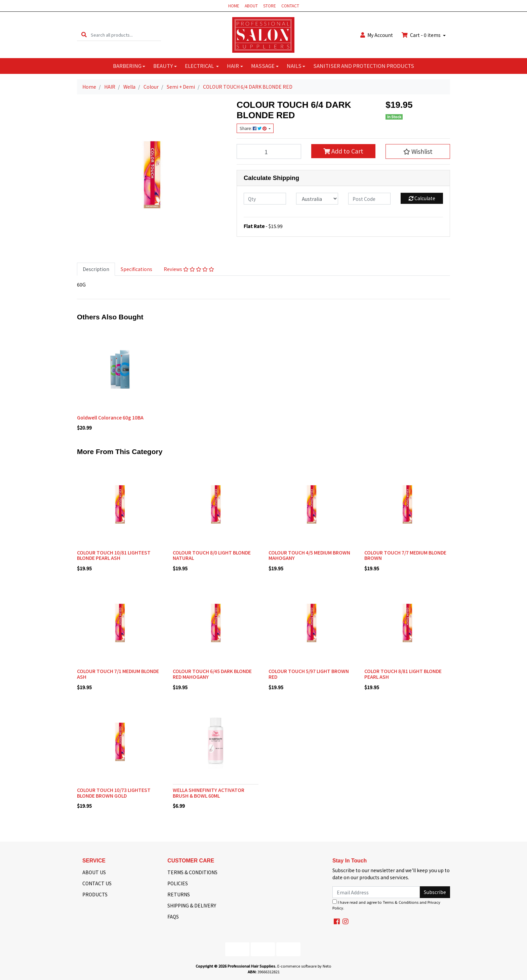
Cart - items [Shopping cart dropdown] (422, 35)
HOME (234, 6)
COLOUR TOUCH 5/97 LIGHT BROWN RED (309, 674)
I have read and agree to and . (386, 905)
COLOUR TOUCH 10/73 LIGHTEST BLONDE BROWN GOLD (114, 793)
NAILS (294, 66)
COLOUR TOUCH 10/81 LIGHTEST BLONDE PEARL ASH (114, 555)
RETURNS (179, 894)
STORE (270, 6)
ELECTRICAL (200, 66)
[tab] (96, 269)
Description (96, 269)
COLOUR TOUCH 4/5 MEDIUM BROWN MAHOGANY (309, 555)
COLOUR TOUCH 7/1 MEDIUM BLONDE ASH (118, 674)
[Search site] (84, 35)
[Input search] (126, 35)
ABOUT (251, 6)
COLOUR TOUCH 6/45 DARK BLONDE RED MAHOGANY (212, 674)
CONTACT (290, 6)
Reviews (189, 269)
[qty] (265, 199)
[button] (418, 151)
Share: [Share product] (254, 128)
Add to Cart (343, 151)
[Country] (317, 199)
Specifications (136, 269)
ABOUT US (94, 872)
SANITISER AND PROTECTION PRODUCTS (364, 66)
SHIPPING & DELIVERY (192, 905)
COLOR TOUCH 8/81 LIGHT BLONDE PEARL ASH (403, 674)
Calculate (422, 198)
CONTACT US (97, 883)
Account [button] (377, 35)
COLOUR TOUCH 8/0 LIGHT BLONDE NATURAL (212, 555)
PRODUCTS (95, 894)
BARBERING (127, 66)
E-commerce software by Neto (304, 966)
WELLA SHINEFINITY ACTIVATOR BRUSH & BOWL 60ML (209, 793)
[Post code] (369, 199)
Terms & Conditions (401, 902)
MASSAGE (263, 66)
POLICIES (178, 883)
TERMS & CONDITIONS (192, 872)
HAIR (233, 66)
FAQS (173, 917)
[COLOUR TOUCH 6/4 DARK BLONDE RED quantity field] (269, 151)
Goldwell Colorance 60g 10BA (110, 417)
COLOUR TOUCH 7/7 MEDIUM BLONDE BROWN (405, 555)
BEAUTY (163, 66)
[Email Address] (376, 892)
